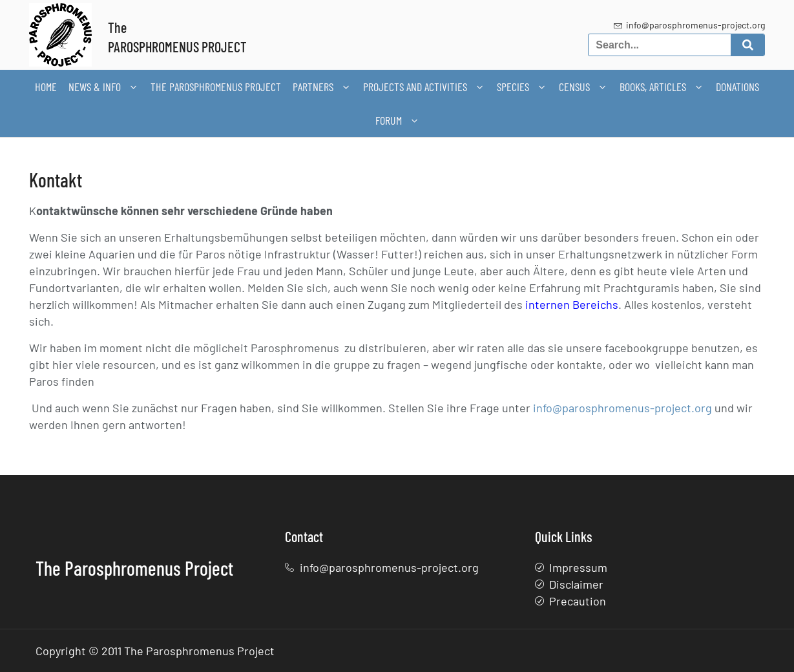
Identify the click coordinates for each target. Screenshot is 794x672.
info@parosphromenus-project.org (622, 408)
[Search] (748, 45)
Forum (398, 120)
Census (583, 87)
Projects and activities (424, 87)
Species (522, 87)
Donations (737, 87)
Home (46, 87)
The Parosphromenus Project (216, 87)
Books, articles (662, 87)
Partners (322, 87)
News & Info (104, 87)
